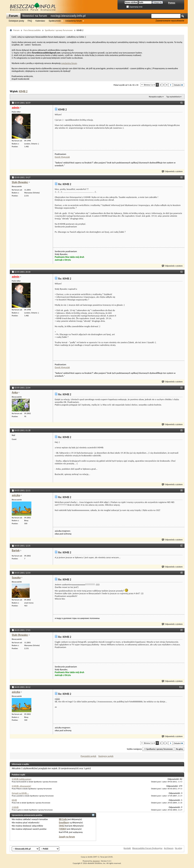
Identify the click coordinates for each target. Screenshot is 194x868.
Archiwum (169, 848)
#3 (182, 272)
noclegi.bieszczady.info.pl (68, 16)
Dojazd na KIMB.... (20, 793)
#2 (182, 177)
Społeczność (55, 21)
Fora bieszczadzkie (32, 30)
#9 (182, 630)
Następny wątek (106, 756)
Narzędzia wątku (155, 97)
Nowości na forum (35, 16)
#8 (182, 572)
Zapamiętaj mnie (134, 7)
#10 (181, 687)
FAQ (30, 21)
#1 (182, 102)
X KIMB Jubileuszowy (22, 779)
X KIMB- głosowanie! (21, 786)
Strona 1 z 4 (149, 85)
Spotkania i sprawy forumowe (59, 30)
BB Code (63, 819)
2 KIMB (15, 807)
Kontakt (127, 848)
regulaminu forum (69, 63)
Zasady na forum (67, 837)
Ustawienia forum (74, 21)
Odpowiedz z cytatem (172, 171)
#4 (182, 387)
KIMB (14, 800)
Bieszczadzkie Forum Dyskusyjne (147, 848)
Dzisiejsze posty (16, 21)
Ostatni (179, 85)
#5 (182, 430)
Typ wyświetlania (173, 97)
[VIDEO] (63, 829)
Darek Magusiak (62, 157)
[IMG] (62, 826)
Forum (13, 16)
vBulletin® (97, 861)
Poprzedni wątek (88, 756)
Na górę (179, 749)
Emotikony (64, 822)
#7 (182, 545)
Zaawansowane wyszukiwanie (170, 21)
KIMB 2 (23, 91)
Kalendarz (40, 21)
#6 (182, 490)
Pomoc (172, 3)
